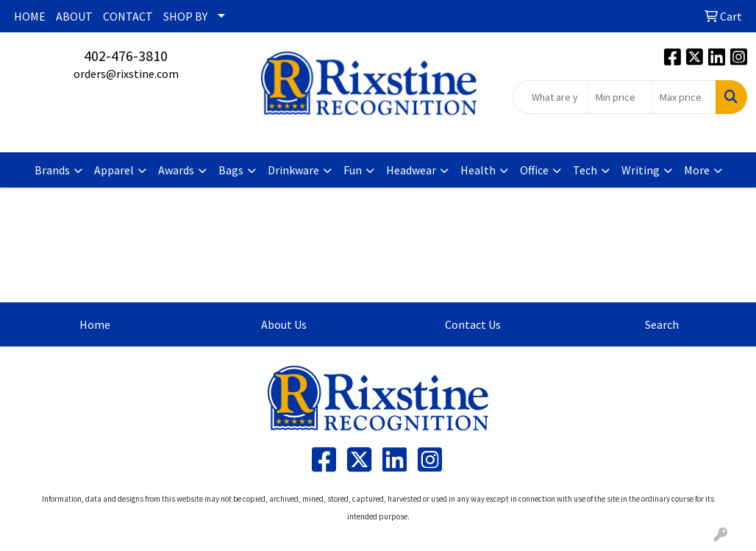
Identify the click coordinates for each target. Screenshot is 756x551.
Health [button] (478, 170)
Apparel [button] (114, 170)
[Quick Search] (550, 97)
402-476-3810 (126, 56)
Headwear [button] (411, 170)
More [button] (697, 170)
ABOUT (74, 16)
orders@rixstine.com (126, 74)
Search (662, 324)
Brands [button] (52, 170)
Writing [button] (641, 170)
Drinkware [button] (293, 170)
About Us (284, 324)
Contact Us (473, 324)
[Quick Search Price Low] (620, 97)
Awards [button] (176, 170)
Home (95, 324)
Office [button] (534, 170)
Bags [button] (231, 170)
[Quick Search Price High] (684, 97)
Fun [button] (353, 170)
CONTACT (128, 16)
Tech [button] (585, 170)
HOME (30, 16)
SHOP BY (185, 16)
